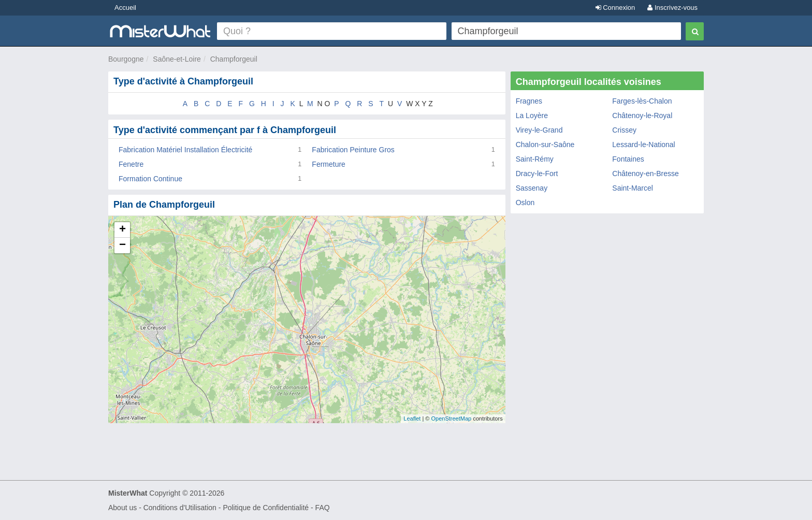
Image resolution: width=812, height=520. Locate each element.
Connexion (615, 8)
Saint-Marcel (633, 188)
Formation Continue (150, 179)
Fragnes (529, 101)
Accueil (125, 8)
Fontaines (628, 159)
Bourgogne (126, 59)
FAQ (323, 508)
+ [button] (122, 230)
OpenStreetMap (451, 418)
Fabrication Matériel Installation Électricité (185, 150)
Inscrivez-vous (672, 8)
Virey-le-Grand (539, 130)
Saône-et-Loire (177, 59)
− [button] (122, 245)
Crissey (624, 130)
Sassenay (532, 188)
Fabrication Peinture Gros (353, 150)
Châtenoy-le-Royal (642, 115)
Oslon (525, 203)
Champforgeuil (234, 59)
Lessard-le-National (643, 145)
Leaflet (412, 418)
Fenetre (131, 164)
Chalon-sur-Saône (545, 145)
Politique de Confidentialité (266, 508)
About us (122, 508)
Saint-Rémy (535, 159)
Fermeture (329, 164)
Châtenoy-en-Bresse (645, 174)
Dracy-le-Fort (537, 174)
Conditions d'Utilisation (180, 508)
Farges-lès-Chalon (642, 101)
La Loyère (532, 115)
